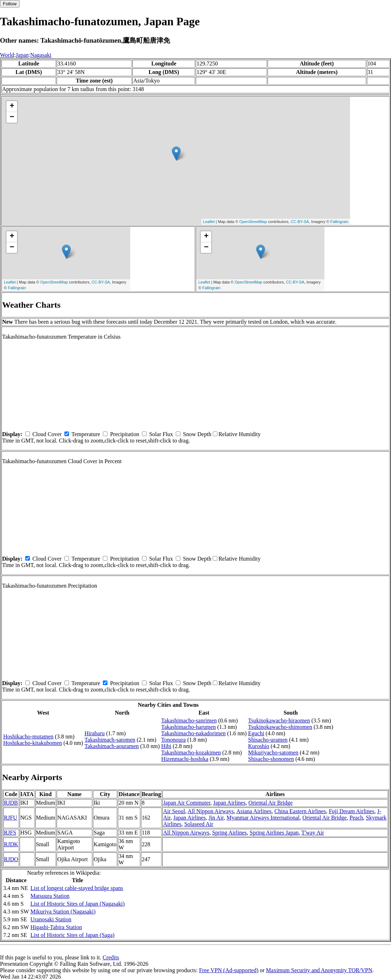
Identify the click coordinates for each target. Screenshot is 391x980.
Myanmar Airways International (263, 818)
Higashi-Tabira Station (56, 927)
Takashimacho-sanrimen (189, 721)
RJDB (11, 803)
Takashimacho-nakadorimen (193, 733)
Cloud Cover (47, 434)
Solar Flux (161, 434)
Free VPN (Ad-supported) (229, 970)
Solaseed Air (199, 824)
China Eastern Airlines (300, 811)
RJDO (11, 859)
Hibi (166, 746)
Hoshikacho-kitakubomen (33, 743)
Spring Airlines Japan (274, 833)
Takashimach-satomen (110, 740)
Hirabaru (94, 733)
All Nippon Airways (211, 811)
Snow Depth (197, 434)
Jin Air (216, 818)
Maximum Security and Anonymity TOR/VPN (319, 970)
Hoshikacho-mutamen (28, 737)
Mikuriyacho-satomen (273, 753)
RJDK (11, 844)
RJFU (10, 818)
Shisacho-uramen (268, 740)
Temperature (86, 434)
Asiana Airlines (254, 811)
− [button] (12, 117)
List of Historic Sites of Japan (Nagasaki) (77, 904)
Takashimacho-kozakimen (191, 753)
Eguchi (256, 733)
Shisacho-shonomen (271, 759)
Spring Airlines (229, 833)
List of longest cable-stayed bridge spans (77, 888)
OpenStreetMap (253, 222)
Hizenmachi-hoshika (185, 759)
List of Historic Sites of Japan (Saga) (72, 935)
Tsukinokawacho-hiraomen (279, 721)
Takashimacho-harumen (188, 727)
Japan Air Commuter (187, 803)
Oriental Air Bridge (270, 803)
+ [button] (12, 106)
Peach (356, 818)
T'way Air (313, 833)
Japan (22, 55)
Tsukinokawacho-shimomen (280, 727)
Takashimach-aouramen (112, 746)
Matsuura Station (50, 896)
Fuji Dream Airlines (352, 811)
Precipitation (125, 434)
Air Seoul (174, 811)
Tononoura (173, 740)
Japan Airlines (229, 803)
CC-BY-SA (300, 222)
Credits (111, 957)
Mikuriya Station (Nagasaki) (63, 912)
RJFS (10, 833)
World (7, 55)
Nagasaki (41, 55)
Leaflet (209, 222)
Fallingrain (340, 222)
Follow (10, 4)
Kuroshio (259, 746)
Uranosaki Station (51, 919)
